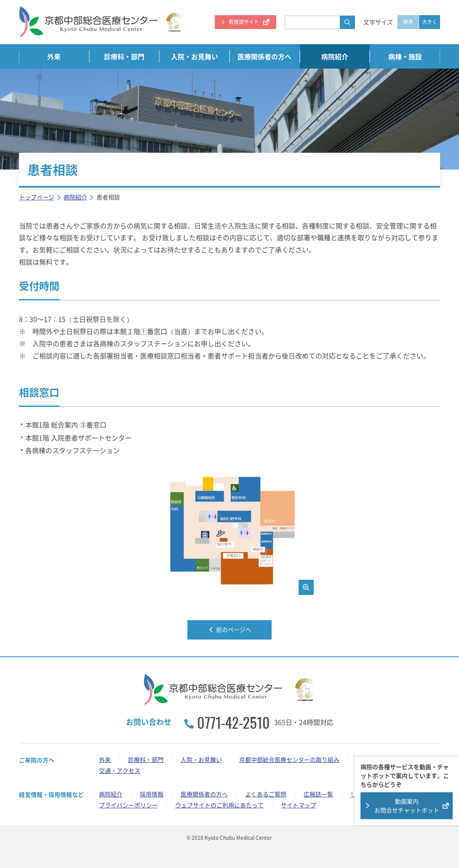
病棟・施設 (405, 56)
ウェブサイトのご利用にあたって (219, 805)
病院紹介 (335, 56)
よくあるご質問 (266, 794)
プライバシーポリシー (128, 805)
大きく (430, 22)
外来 (54, 56)
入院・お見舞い (195, 56)
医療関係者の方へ (264, 56)
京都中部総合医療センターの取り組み (289, 759)
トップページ (37, 197)
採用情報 (152, 794)
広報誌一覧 (318, 794)
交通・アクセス (120, 770)
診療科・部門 (124, 56)
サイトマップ (299, 805)
